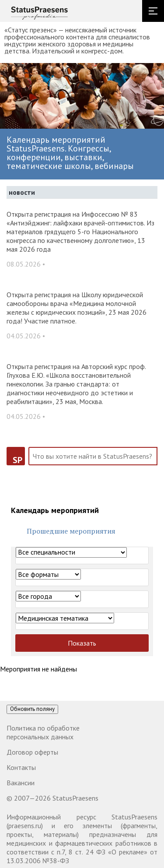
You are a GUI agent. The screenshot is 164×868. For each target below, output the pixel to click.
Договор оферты (32, 752)
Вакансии (21, 783)
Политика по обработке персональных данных (43, 732)
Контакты (21, 767)
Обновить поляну (32, 709)
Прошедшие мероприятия (71, 531)
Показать (82, 643)
